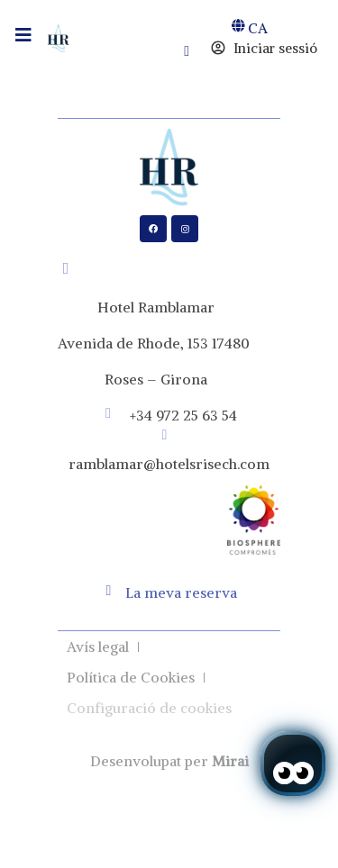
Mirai (230, 761)
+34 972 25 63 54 (183, 415)
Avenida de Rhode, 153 (133, 343)
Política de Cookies (131, 677)
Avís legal (98, 646)
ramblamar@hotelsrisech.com (169, 464)
